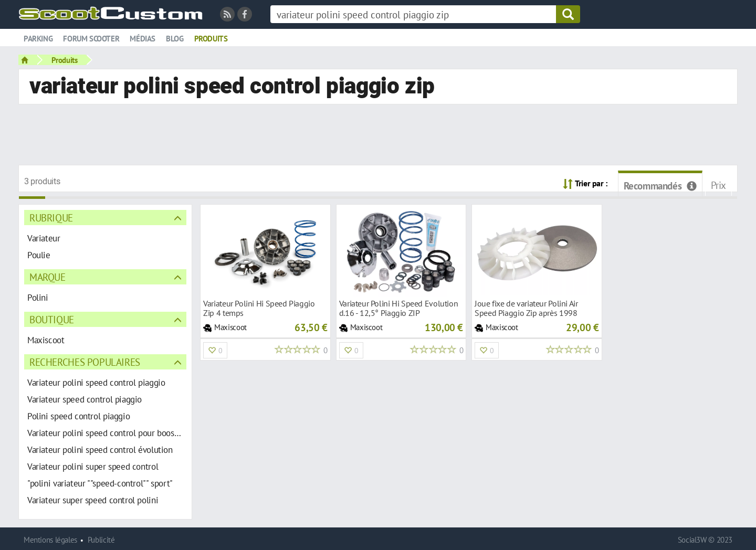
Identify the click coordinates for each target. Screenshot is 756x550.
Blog (175, 39)
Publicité (101, 540)
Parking (38, 39)
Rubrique (51, 218)
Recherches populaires (85, 362)
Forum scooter (91, 39)
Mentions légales (50, 540)
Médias (143, 39)
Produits (211, 39)
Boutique (52, 319)
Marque (48, 277)
